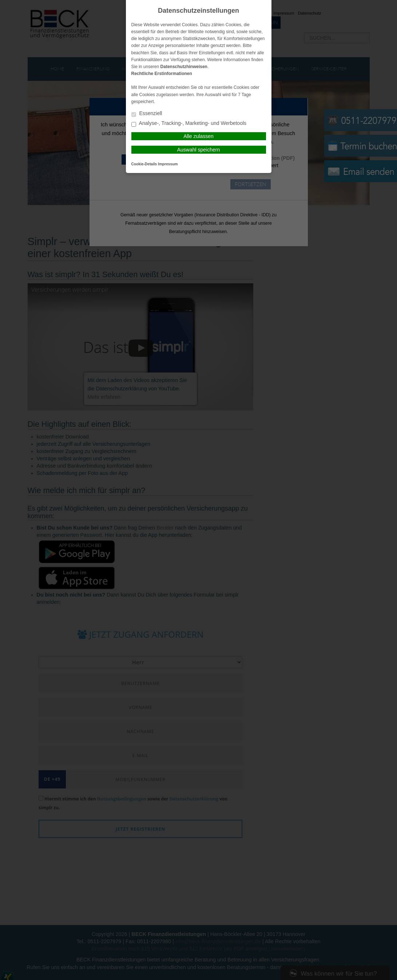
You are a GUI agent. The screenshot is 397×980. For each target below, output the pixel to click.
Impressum (168, 164)
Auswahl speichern (199, 150)
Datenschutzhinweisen (184, 67)
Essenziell (147, 114)
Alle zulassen (198, 136)
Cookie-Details (144, 164)
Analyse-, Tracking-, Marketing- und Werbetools (189, 124)
